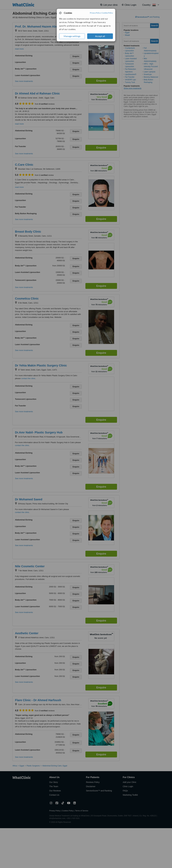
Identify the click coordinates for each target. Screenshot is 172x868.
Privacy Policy (95, 13)
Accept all (100, 36)
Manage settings (72, 36)
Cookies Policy (107, 13)
